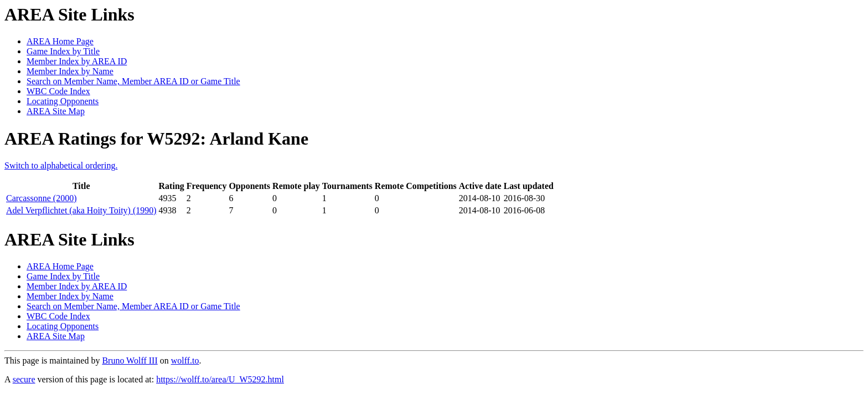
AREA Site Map (56, 111)
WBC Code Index (58, 91)
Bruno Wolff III (130, 360)
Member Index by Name (70, 71)
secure (24, 379)
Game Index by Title (63, 51)
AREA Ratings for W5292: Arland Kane (156, 139)
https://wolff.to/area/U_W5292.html (220, 379)
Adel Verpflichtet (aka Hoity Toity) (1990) (81, 210)
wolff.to (185, 360)
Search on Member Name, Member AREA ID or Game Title (133, 81)
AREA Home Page (60, 41)
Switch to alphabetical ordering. (61, 165)
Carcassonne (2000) (42, 198)
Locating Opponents (63, 101)
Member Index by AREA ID (77, 61)
